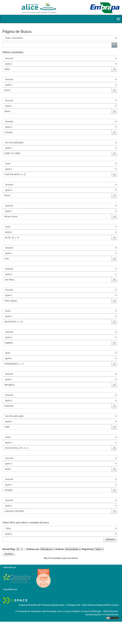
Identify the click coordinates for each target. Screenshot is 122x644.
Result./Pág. (9, 549)
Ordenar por (33, 549)
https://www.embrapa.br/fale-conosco (100, 605)
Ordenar (59, 549)
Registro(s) (88, 549)
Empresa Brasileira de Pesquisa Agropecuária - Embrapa (47, 605)
